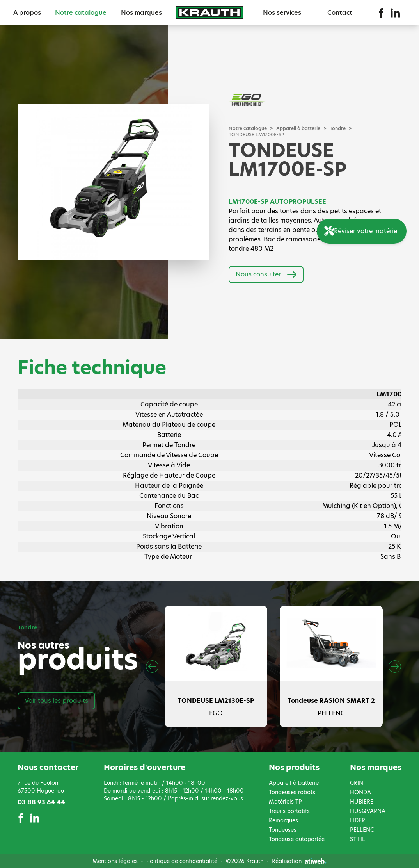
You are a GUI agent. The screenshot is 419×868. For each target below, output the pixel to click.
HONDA (360, 792)
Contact (340, 13)
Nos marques (141, 13)
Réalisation (299, 861)
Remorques (283, 820)
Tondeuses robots (292, 792)
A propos (27, 13)
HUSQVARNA (368, 811)
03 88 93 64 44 (41, 802)
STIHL (358, 839)
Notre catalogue (81, 13)
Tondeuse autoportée (297, 839)
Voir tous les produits (56, 701)
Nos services (282, 13)
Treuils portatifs (289, 811)
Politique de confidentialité (182, 861)
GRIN (357, 783)
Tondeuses (283, 830)
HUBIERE (362, 802)
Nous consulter (266, 274)
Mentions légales (115, 861)
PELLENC (362, 830)
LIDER (358, 820)
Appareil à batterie (298, 128)
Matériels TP (285, 802)
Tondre (338, 128)
